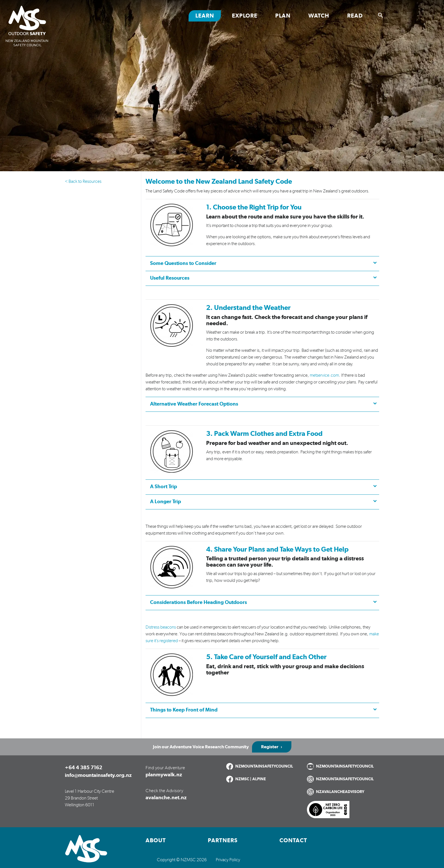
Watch (319, 16)
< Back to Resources (83, 181)
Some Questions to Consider (183, 263)
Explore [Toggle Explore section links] (245, 16)
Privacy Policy (228, 860)
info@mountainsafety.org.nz (98, 775)
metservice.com (324, 375)
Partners (223, 841)
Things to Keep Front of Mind (184, 710)
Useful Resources (170, 278)
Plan (283, 16)
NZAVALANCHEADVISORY (340, 792)
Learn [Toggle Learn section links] (205, 16)
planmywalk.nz (164, 775)
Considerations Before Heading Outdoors (198, 603)
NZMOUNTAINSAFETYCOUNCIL (264, 766)
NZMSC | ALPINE (251, 779)
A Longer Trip (166, 502)
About (156, 841)
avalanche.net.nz (166, 798)
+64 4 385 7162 (84, 768)
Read (355, 16)
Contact (293, 841)
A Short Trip (164, 487)
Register (270, 747)
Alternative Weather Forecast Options (194, 404)
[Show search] (381, 15)
